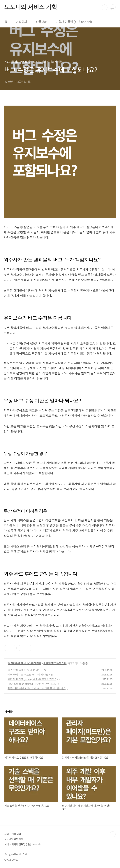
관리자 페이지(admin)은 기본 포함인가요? (32, 679)
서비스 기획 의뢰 (13, 834)
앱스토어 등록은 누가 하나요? (25, 670)
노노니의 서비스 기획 (31, 7)
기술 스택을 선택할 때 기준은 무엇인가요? (32, 684)
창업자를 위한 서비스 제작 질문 (25, 663)
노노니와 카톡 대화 (14, 839)
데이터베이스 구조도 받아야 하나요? (29, 675)
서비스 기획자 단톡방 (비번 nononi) (22, 844)
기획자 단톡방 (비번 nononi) (74, 22)
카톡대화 (41, 22)
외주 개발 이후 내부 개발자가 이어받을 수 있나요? (37, 688)
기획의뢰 (22, 22)
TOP (113, 834)
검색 (105, 7)
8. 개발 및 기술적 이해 (55, 663)
